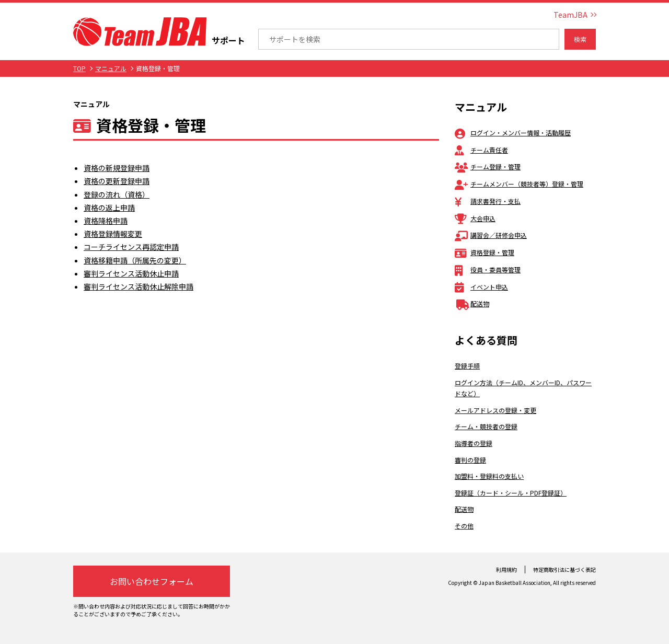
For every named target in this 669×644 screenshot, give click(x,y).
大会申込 (475, 218)
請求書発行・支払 (488, 201)
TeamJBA (570, 15)
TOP (79, 68)
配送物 (472, 303)
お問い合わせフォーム (152, 581)
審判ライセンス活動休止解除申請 (139, 286)
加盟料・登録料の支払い (489, 476)
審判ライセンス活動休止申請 (131, 273)
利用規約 (506, 570)
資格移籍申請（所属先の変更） (135, 260)
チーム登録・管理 (488, 166)
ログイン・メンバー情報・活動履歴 (513, 133)
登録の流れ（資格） (117, 194)
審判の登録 (470, 460)
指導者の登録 (474, 443)
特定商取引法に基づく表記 (564, 570)
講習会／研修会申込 (491, 235)
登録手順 (467, 366)
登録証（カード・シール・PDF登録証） (511, 493)
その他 (464, 526)
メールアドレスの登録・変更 (495, 410)
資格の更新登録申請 (117, 181)
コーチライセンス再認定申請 (131, 247)
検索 (580, 39)
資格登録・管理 (485, 252)
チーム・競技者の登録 (486, 426)
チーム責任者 (481, 150)
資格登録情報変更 (113, 234)
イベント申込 (481, 287)
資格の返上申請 (109, 208)
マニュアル (111, 68)
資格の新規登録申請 (117, 168)
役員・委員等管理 (488, 269)
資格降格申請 (106, 221)
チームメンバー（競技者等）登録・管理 (519, 184)
